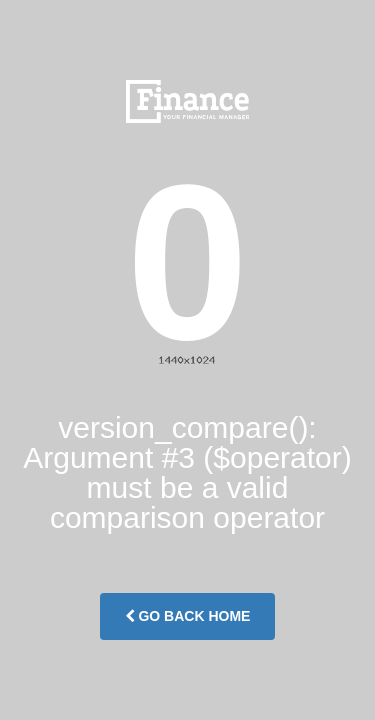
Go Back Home (188, 616)
